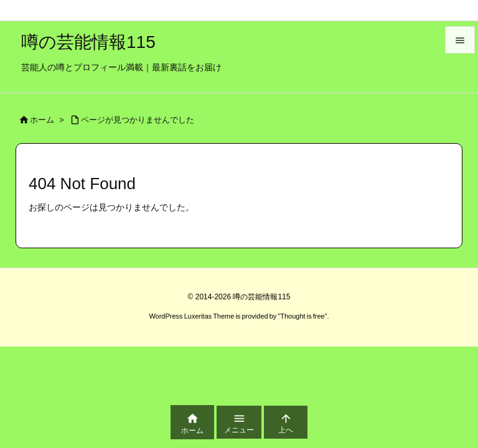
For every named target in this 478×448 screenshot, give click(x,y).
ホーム (42, 120)
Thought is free (302, 316)
